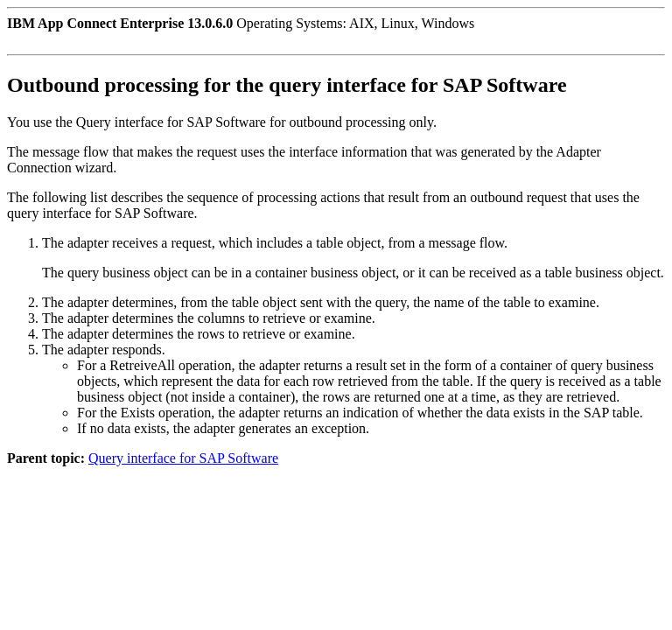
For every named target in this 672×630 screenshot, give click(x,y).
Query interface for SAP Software (183, 458)
